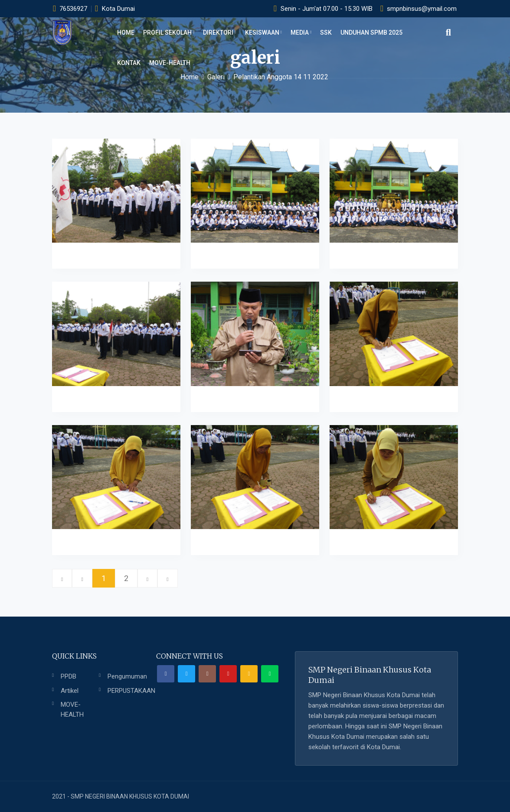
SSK (326, 32)
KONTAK (129, 63)
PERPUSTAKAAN (131, 691)
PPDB (69, 676)
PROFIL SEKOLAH (169, 32)
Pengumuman (127, 676)
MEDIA (301, 32)
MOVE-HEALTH (170, 63)
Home (126, 32)
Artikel (70, 691)
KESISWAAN (263, 32)
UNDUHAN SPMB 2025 (371, 32)
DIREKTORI (219, 32)
